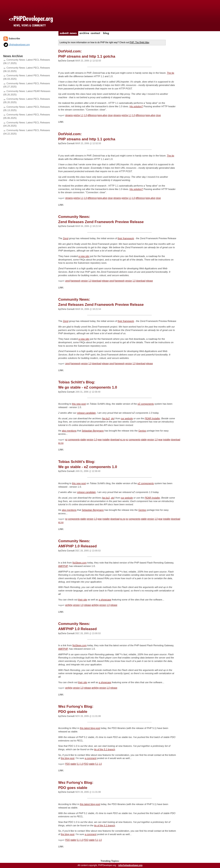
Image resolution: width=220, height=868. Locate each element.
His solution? (136, 106)
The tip (171, 73)
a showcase (105, 600)
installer (106, 440)
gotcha (77, 115)
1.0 (86, 115)
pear (100, 440)
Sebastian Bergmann (93, 431)
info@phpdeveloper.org (130, 865)
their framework (126, 238)
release (105, 281)
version (84, 281)
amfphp (69, 605)
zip (112, 418)
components (74, 440)
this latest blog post (90, 728)
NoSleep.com (79, 563)
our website (127, 418)
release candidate (86, 413)
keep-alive (102, 115)
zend (68, 281)
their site (83, 600)
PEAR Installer (152, 418)
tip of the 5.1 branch (105, 749)
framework (76, 281)
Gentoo (142, 431)
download (97, 281)
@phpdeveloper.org (16, 44)
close (110, 115)
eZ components (146, 404)
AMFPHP (63, 566)
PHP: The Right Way (139, 42)
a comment (90, 758)
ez (66, 440)
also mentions (69, 431)
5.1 (78, 764)
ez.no (123, 440)
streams (69, 115)
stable (83, 440)
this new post (79, 404)
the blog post (68, 758)
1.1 (82, 115)
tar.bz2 (106, 418)
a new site (84, 256)
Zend (66, 238)
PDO (68, 764)
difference (92, 115)
